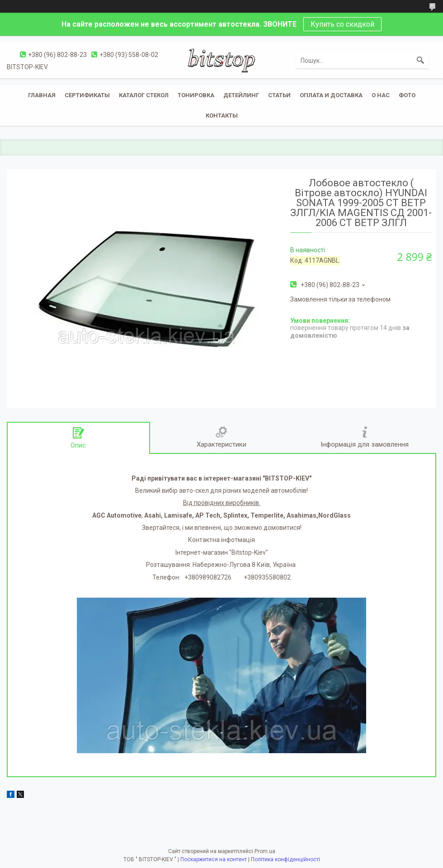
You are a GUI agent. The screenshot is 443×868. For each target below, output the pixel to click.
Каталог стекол (144, 95)
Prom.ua (265, 851)
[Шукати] (420, 61)
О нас (381, 95)
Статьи (279, 95)
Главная (42, 95)
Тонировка (196, 95)
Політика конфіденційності (285, 859)
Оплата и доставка (331, 95)
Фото (407, 95)
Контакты (222, 116)
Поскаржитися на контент (214, 859)
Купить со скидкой (342, 24)
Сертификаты (87, 95)
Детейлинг (241, 95)
